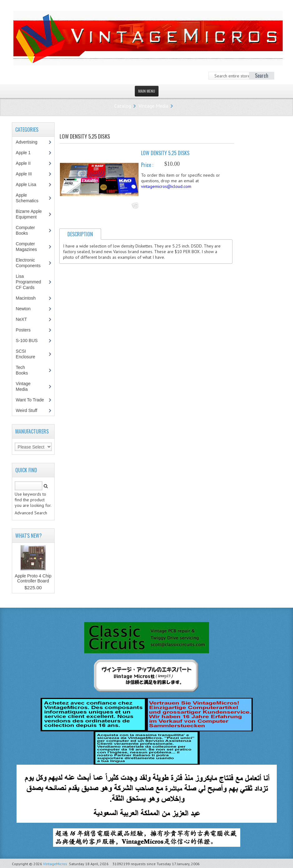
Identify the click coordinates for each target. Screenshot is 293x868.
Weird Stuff (30, 410)
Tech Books (27, 370)
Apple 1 (27, 153)
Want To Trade (30, 400)
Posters (27, 330)
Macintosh (29, 298)
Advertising (30, 142)
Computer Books (27, 230)
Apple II (27, 163)
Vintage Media (153, 106)
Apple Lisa (31, 184)
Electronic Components (32, 263)
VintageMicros (55, 864)
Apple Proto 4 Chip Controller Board (33, 578)
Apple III (27, 174)
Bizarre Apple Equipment (30, 214)
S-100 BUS (30, 341)
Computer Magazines (31, 247)
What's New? (29, 536)
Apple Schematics (30, 198)
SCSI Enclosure (29, 354)
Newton (23, 309)
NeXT (22, 319)
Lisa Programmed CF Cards (29, 282)
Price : (147, 165)
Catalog (123, 106)
